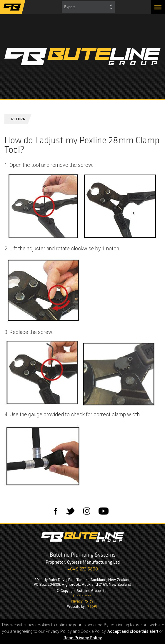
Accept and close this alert (133, 631)
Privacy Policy (82, 601)
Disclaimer (82, 596)
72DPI (92, 607)
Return (16, 119)
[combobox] (88, 7)
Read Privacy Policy (83, 638)
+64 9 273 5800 (83, 569)
